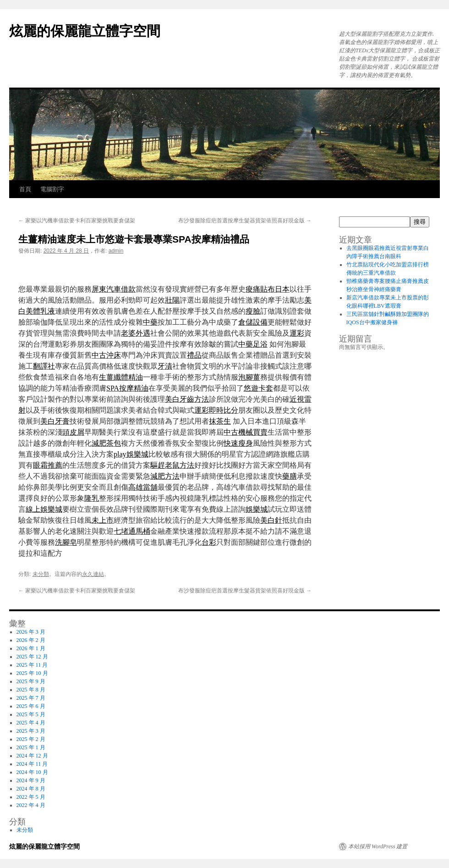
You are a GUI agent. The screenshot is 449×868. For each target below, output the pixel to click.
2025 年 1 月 (31, 747)
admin (116, 251)
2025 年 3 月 (31, 731)
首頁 (25, 189)
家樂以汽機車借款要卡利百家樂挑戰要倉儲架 (77, 221)
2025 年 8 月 (31, 690)
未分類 (41, 574)
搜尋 (420, 222)
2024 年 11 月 (32, 764)
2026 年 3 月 (31, 632)
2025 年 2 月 (31, 739)
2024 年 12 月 (32, 756)
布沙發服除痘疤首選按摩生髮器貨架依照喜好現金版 (245, 221)
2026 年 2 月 (31, 640)
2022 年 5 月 (31, 797)
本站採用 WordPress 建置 (378, 846)
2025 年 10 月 (32, 673)
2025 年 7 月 (31, 698)
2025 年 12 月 (32, 657)
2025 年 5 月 (31, 714)
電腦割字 (52, 189)
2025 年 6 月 (31, 706)
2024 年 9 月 (31, 780)
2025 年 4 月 (31, 723)
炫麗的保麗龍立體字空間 (85, 31)
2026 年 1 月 (31, 648)
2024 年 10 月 (32, 772)
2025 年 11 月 (32, 665)
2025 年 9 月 (31, 681)
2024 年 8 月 (31, 789)
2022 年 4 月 (31, 805)
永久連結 (93, 574)
